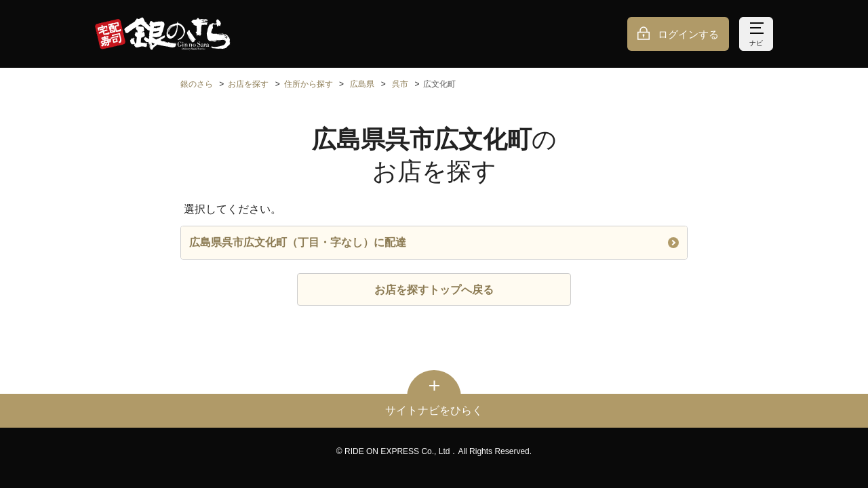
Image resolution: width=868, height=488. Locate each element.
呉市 (400, 84)
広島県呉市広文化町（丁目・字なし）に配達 (434, 242)
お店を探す (248, 84)
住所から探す (309, 84)
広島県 (362, 84)
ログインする (688, 34)
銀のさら (197, 84)
